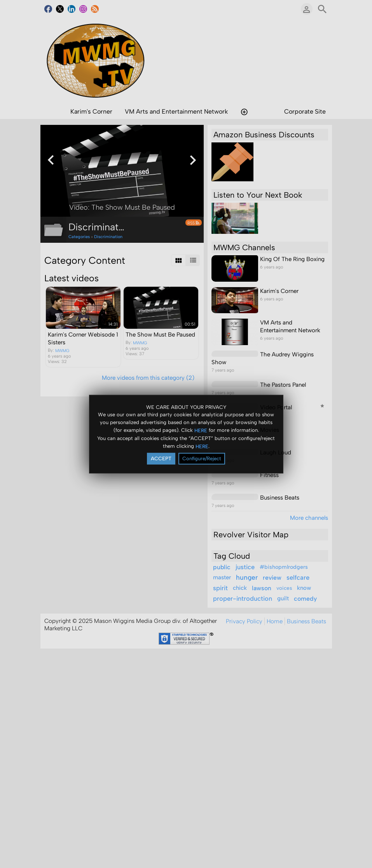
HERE (201, 430)
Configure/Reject (202, 459)
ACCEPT (161, 459)
